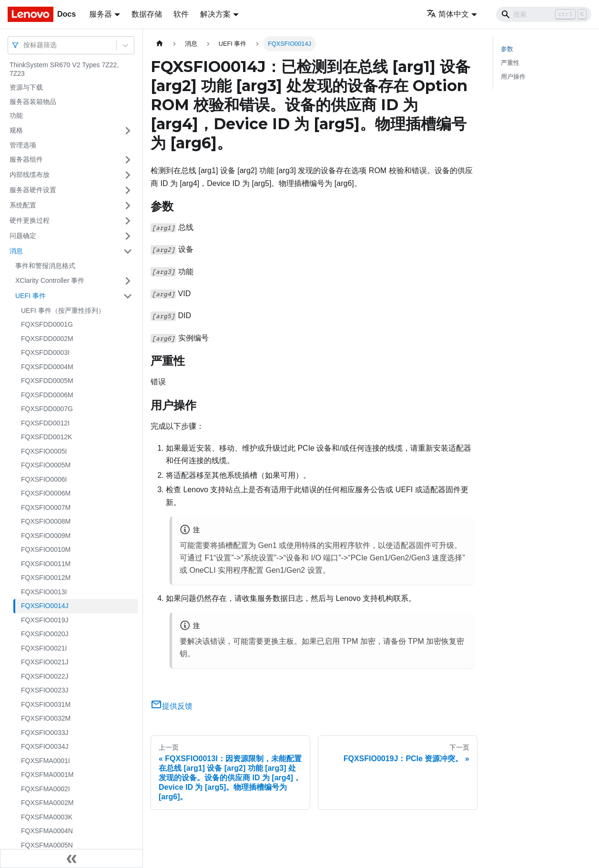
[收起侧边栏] (71, 858)
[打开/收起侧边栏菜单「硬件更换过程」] (128, 221)
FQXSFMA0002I (46, 789)
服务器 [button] (101, 14)
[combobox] (24, 45)
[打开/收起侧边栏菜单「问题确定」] (128, 236)
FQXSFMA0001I (46, 761)
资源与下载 (26, 87)
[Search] (544, 14)
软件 (181, 14)
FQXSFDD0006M (47, 395)
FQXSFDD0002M (47, 339)
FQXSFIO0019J (45, 620)
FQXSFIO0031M (46, 704)
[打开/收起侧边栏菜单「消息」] (128, 251)
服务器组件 (26, 159)
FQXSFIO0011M (46, 564)
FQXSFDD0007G (47, 409)
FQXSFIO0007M (46, 507)
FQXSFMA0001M (47, 775)
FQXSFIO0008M (46, 521)
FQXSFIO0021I (44, 648)
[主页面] (160, 44)
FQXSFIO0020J (45, 634)
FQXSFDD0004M (47, 367)
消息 (16, 251)
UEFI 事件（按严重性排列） (63, 310)
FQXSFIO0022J (45, 676)
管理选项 (23, 145)
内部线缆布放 (30, 175)
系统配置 (23, 205)
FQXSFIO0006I (44, 479)
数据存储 (147, 14)
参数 (507, 49)
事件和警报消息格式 (45, 266)
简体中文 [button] (448, 14)
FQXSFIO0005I (44, 451)
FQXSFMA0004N (47, 831)
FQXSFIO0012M (46, 578)
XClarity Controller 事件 (50, 280)
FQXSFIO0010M (46, 549)
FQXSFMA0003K (47, 817)
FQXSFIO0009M (46, 536)
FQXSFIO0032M (46, 718)
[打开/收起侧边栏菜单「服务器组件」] (128, 160)
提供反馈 (172, 706)
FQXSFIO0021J (45, 662)
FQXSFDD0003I (45, 352)
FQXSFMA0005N (47, 845)
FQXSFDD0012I (45, 423)
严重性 (510, 63)
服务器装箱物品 (33, 102)
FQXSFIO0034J (45, 746)
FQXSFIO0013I (44, 592)
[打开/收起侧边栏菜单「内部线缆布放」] (128, 175)
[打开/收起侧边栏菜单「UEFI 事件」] (128, 296)
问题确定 (23, 236)
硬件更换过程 (30, 220)
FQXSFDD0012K (46, 437)
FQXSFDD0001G (47, 324)
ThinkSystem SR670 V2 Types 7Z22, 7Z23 (64, 69)
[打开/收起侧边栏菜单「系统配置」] (128, 206)
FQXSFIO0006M (46, 493)
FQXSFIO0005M (46, 465)
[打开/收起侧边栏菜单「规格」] (128, 131)
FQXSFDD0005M (47, 381)
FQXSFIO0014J (45, 606)
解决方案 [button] (215, 14)
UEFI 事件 (30, 296)
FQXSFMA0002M (47, 803)
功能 (16, 115)
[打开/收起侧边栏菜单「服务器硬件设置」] (128, 190)
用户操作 (513, 77)
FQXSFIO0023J (45, 690)
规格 (16, 130)
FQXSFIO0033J (45, 733)
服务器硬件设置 (33, 190)
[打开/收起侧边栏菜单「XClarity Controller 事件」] (128, 281)
